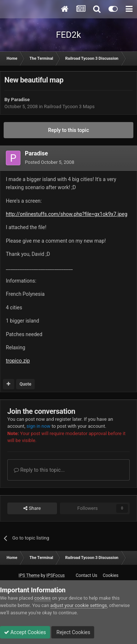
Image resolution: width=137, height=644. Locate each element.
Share (32, 508)
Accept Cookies (25, 632)
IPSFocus (56, 575)
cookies (43, 598)
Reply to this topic (69, 130)
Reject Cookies (73, 632)
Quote (25, 384)
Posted (50, 162)
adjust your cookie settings (79, 605)
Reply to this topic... (39, 470)
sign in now (38, 426)
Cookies (111, 575)
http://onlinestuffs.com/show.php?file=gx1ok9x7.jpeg (67, 214)
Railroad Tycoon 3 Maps (69, 106)
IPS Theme (29, 575)
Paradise (20, 100)
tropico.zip (18, 361)
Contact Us (86, 575)
